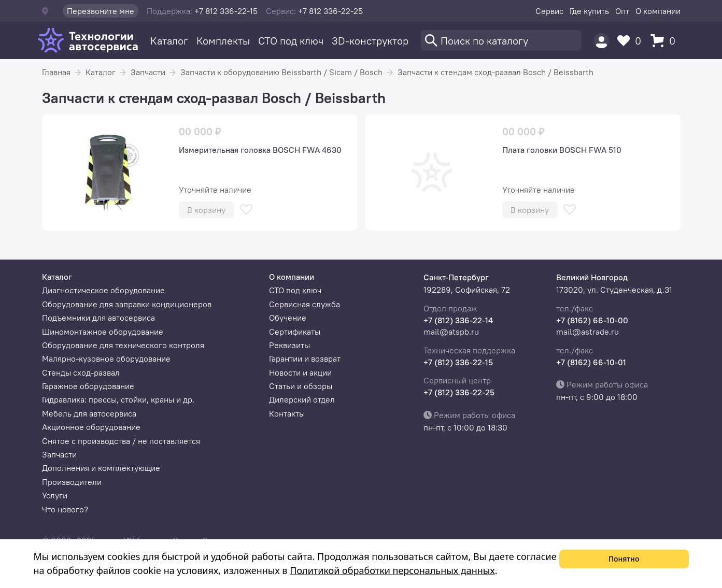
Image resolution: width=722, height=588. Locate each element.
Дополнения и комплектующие (101, 468)
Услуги (55, 495)
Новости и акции (300, 372)
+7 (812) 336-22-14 (458, 320)
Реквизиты (289, 345)
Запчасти (148, 72)
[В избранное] (246, 210)
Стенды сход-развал (81, 372)
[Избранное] (632, 41)
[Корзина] (666, 41)
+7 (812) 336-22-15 (458, 362)
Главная (56, 72)
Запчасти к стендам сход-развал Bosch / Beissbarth (496, 72)
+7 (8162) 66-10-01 (591, 362)
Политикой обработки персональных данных (392, 570)
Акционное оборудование (91, 427)
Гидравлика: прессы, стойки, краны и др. (118, 399)
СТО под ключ (291, 41)
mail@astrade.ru (587, 332)
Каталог (169, 41)
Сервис (549, 11)
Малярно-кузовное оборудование (106, 358)
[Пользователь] (601, 41)
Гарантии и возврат (305, 358)
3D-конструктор (370, 41)
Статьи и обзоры (301, 386)
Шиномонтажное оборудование (103, 332)
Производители (72, 482)
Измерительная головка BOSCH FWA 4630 (260, 150)
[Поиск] (501, 40)
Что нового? (65, 509)
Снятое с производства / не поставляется (121, 441)
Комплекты (223, 41)
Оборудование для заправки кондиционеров (127, 304)
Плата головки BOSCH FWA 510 (562, 150)
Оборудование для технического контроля (123, 345)
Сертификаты (295, 332)
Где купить (589, 11)
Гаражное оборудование (88, 386)
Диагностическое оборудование (103, 290)
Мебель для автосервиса (89, 413)
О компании (658, 11)
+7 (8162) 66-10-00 (592, 320)
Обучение (288, 318)
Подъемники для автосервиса (98, 318)
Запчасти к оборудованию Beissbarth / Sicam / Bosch (281, 72)
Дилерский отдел (302, 399)
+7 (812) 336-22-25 (459, 392)
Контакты (287, 413)
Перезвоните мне (101, 11)
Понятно (624, 559)
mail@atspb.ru (451, 332)
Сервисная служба (305, 304)
